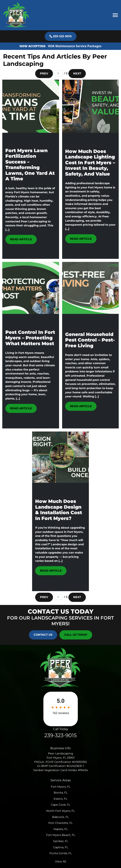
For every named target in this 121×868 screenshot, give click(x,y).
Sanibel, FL (61, 841)
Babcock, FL (61, 817)
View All (61, 861)
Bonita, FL (61, 793)
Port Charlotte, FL (61, 823)
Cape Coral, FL (61, 805)
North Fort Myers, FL (61, 811)
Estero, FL (61, 799)
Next (77, 73)
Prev (44, 73)
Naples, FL (61, 829)
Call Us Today (76, 635)
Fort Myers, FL (61, 787)
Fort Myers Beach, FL (61, 835)
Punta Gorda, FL (61, 853)
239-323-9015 (61, 36)
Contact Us (43, 635)
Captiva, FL (61, 847)
